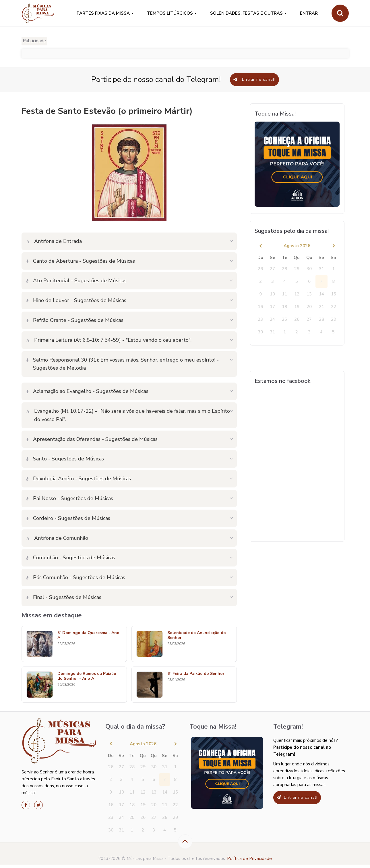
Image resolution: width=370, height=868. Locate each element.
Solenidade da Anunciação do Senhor (197, 635)
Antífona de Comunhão (57, 538)
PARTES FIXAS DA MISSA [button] (103, 13)
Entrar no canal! (254, 79)
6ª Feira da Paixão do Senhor (196, 674)
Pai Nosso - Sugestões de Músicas (70, 498)
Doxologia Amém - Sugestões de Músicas (79, 479)
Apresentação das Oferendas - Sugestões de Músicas (92, 439)
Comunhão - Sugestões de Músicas (71, 558)
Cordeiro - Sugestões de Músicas (68, 518)
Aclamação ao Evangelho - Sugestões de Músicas (87, 391)
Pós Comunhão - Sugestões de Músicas (76, 577)
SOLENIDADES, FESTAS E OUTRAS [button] (246, 13)
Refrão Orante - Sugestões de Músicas (75, 320)
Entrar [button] (309, 13)
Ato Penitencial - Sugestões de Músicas (76, 281)
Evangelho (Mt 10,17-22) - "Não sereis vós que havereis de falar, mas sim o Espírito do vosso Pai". (128, 415)
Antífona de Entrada (54, 241)
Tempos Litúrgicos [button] (170, 13)
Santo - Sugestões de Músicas (65, 459)
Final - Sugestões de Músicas (64, 597)
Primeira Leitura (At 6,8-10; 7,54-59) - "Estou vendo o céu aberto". (109, 340)
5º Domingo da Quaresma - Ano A (88, 635)
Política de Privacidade (249, 859)
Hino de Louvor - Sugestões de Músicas (76, 300)
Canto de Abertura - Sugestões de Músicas (81, 261)
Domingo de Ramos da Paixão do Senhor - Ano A (87, 676)
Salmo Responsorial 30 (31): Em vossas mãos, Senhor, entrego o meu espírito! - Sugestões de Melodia (122, 364)
